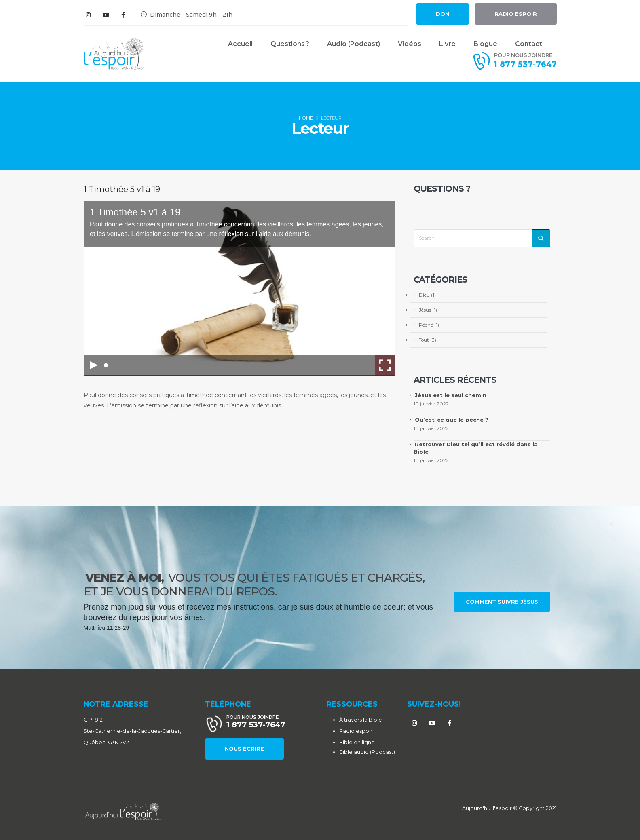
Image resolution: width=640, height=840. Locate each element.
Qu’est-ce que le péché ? (452, 420)
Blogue (485, 44)
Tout (424, 340)
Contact (529, 44)
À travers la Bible (361, 720)
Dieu (424, 295)
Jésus (425, 310)
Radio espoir (356, 731)
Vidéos (410, 44)
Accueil (240, 44)
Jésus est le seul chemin (451, 395)
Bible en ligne (357, 742)
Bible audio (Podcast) (367, 752)
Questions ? (290, 44)
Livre (447, 44)
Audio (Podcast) (354, 44)
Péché (426, 325)
